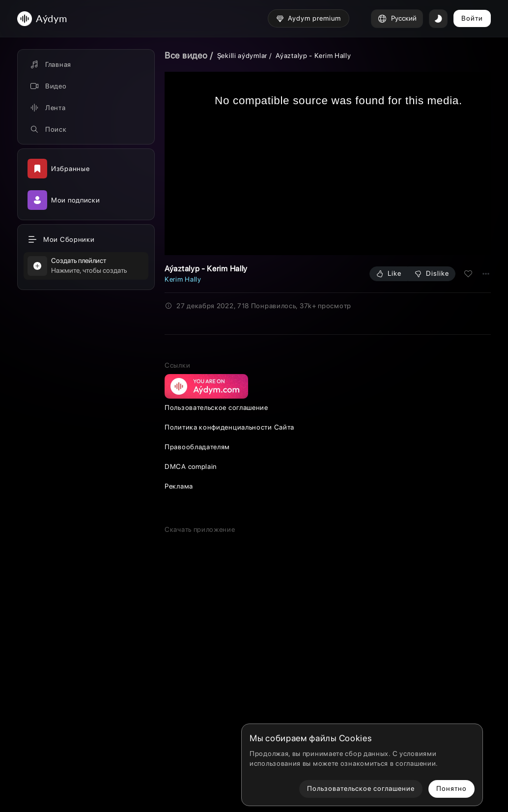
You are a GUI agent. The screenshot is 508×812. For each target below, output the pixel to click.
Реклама (179, 674)
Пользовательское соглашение (216, 596)
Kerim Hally (183, 279)
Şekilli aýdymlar (242, 56)
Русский (397, 19)
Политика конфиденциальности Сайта (229, 615)
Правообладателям (197, 635)
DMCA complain (191, 655)
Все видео (186, 55)
